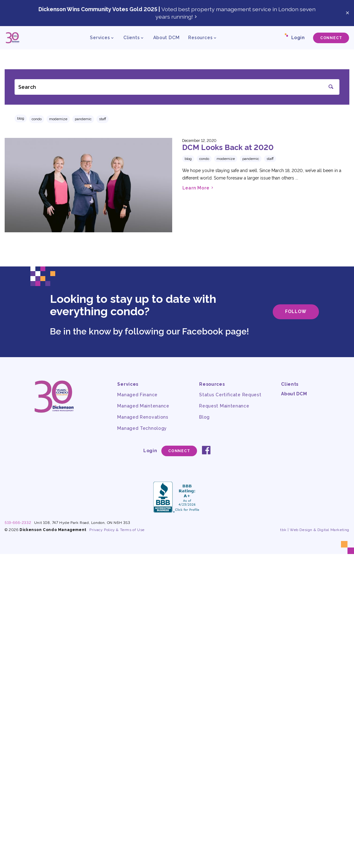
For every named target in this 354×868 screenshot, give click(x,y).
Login (298, 38)
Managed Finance (137, 395)
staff (103, 119)
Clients (290, 384)
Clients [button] (132, 38)
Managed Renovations (143, 417)
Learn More (199, 188)
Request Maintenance (224, 406)
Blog (21, 118)
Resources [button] (201, 38)
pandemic (83, 119)
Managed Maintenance (143, 406)
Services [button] (100, 38)
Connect (331, 38)
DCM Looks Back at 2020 (228, 147)
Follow (296, 311)
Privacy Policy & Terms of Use (117, 530)
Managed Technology (142, 428)
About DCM (166, 38)
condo (37, 119)
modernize (58, 119)
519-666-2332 (18, 523)
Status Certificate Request (230, 395)
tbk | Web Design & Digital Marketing (315, 530)
